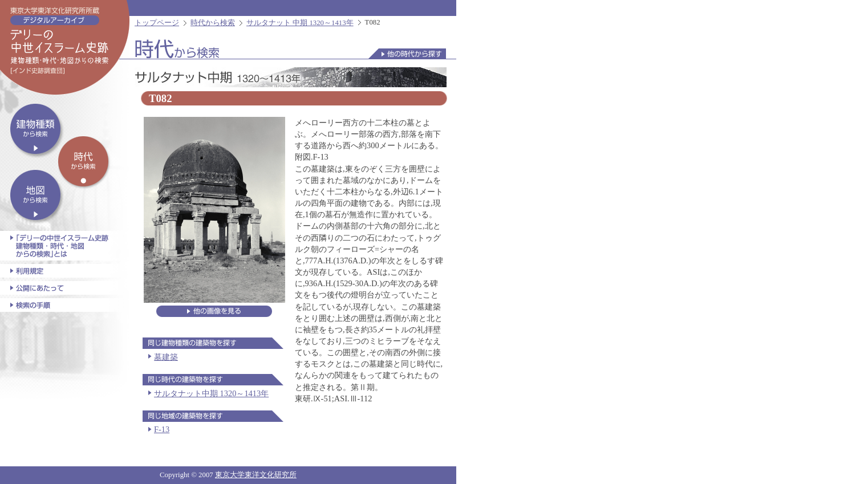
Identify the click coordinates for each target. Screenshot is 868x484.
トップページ (157, 23)
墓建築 (166, 357)
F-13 (162, 429)
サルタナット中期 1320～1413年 (211, 393)
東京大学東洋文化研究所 (256, 475)
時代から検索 (213, 23)
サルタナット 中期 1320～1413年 (300, 23)
